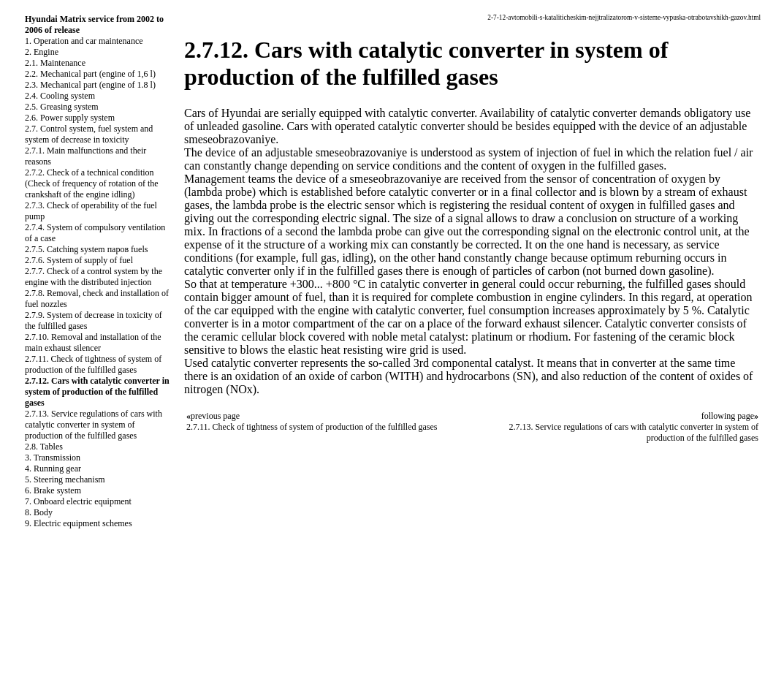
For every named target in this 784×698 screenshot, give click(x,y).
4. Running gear (53, 469)
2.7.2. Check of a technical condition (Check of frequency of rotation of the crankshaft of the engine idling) (92, 183)
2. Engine (42, 52)
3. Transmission (53, 458)
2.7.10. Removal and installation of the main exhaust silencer (93, 342)
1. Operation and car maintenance (84, 41)
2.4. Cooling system (60, 96)
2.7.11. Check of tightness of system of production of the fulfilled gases (93, 364)
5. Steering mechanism (65, 479)
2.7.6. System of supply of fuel (79, 260)
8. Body (39, 512)
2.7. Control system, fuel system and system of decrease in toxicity (89, 134)
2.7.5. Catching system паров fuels (86, 249)
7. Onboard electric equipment (78, 501)
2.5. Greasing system (62, 107)
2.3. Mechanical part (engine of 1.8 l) (90, 85)
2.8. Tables (44, 447)
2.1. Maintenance (55, 63)
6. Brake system (53, 490)
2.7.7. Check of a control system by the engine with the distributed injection (94, 277)
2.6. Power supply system (70, 118)
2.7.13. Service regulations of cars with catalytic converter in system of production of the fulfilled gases (94, 425)
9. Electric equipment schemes (79, 523)
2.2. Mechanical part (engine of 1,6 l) (90, 74)
